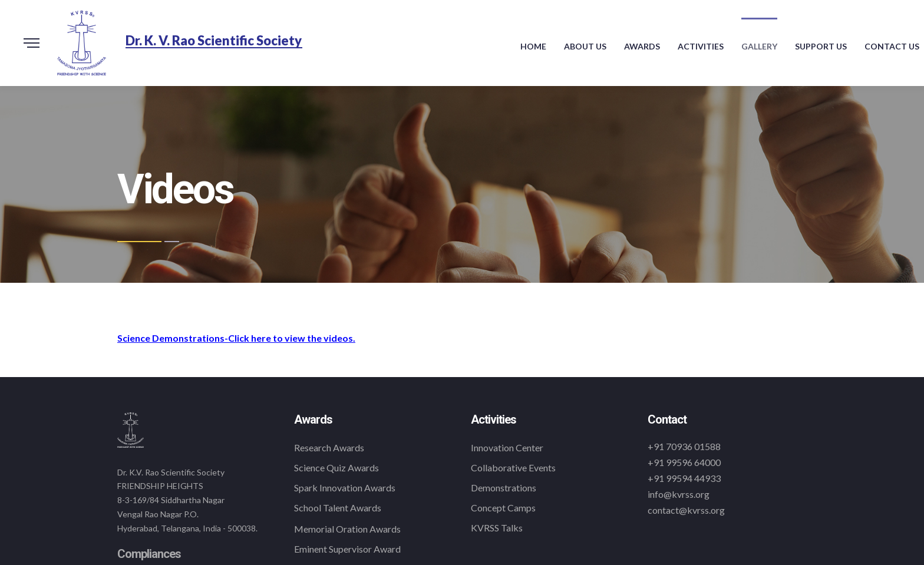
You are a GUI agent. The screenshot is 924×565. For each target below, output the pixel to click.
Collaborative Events (513, 467)
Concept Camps (503, 508)
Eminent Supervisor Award (347, 549)
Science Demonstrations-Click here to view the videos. (236, 338)
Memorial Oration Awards (347, 529)
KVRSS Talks (497, 528)
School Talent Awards (338, 508)
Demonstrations (504, 488)
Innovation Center (507, 447)
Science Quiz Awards (336, 467)
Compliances (149, 554)
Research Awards (329, 447)
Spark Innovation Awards (345, 488)
